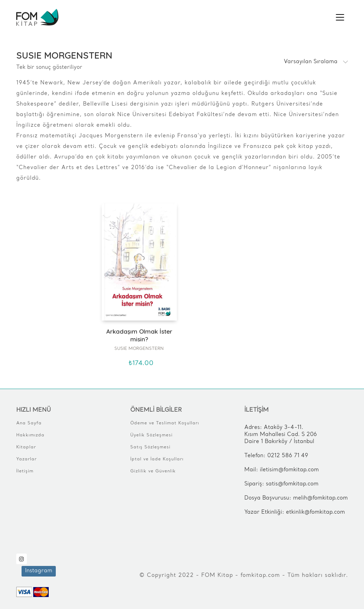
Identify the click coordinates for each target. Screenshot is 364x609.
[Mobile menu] (340, 17)
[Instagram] (22, 559)
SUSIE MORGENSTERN (139, 349)
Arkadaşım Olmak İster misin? (139, 335)
